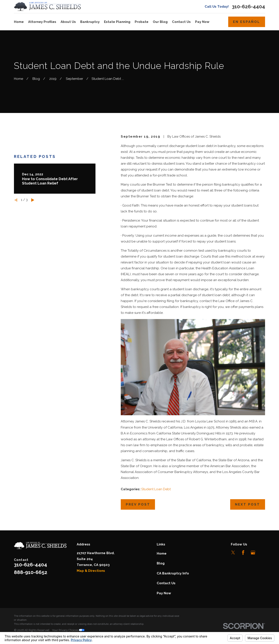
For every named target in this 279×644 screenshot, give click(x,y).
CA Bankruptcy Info (173, 573)
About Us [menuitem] (68, 22)
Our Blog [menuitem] (160, 22)
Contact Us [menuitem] (181, 22)
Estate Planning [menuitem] (117, 22)
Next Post (248, 504)
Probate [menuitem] (142, 22)
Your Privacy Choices (68, 630)
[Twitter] (233, 553)
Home (162, 553)
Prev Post (138, 504)
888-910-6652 (31, 572)
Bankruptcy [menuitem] (90, 22)
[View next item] (33, 200)
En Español (247, 22)
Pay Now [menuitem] (202, 22)
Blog (161, 563)
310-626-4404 (248, 7)
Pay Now (164, 593)
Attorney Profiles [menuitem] (42, 22)
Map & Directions (91, 571)
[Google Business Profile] (253, 553)
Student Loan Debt (156, 489)
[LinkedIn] (263, 553)
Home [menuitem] (19, 22)
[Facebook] (243, 553)
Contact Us (166, 583)
